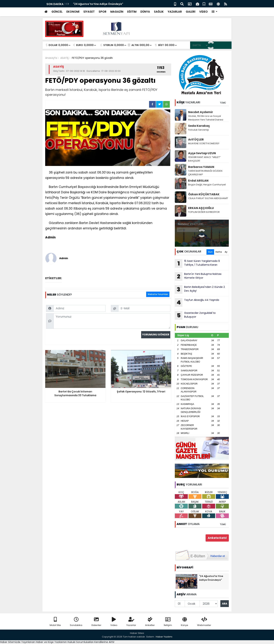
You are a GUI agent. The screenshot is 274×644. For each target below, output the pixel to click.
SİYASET (89, 12)
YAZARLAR (175, 12)
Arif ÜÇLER (196, 139)
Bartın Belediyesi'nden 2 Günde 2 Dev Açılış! (200, 289)
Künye (185, 622)
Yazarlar (131, 622)
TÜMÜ (223, 103)
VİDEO (204, 12)
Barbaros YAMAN (201, 167)
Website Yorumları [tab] (158, 294)
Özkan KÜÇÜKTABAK (204, 194)
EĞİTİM (132, 12)
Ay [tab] (226, 252)
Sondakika (76, 622)
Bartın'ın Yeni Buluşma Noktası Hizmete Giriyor (198, 276)
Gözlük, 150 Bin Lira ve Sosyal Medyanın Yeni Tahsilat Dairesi (206, 118)
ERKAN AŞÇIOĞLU (201, 208)
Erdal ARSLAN (198, 181)
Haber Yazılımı (164, 637)
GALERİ (191, 12)
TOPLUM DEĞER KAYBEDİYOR (204, 212)
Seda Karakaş (199, 126)
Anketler (150, 622)
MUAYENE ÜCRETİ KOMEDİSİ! (204, 143)
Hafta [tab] (219, 252)
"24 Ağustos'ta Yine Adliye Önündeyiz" (98, 4)
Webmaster (204, 622)
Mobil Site (55, 622)
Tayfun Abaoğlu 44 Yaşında (197, 302)
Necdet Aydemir (201, 112)
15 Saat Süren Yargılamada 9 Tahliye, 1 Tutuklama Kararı (197, 263)
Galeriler (96, 622)
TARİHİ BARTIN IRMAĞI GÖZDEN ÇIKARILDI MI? (205, 173)
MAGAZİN (117, 12)
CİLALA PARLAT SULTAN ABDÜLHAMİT (208, 198)
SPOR (103, 12)
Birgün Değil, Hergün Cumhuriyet (207, 185)
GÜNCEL (57, 12)
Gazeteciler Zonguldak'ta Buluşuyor (195, 315)
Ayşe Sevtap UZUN (202, 153)
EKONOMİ (73, 12)
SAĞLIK (159, 12)
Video (114, 622)
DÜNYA (145, 12)
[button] (215, 12)
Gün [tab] (210, 252)
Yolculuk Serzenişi (198, 130)
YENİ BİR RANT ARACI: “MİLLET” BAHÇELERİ (204, 159)
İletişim (168, 622)
